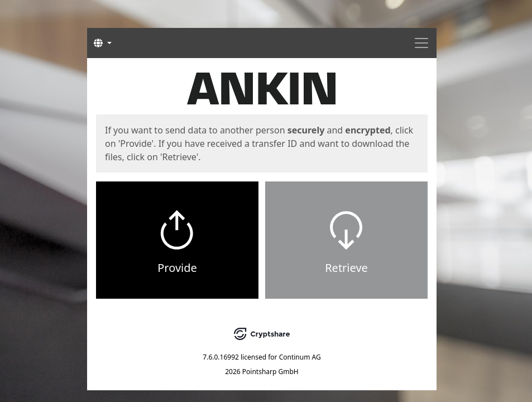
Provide (177, 268)
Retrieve (346, 268)
